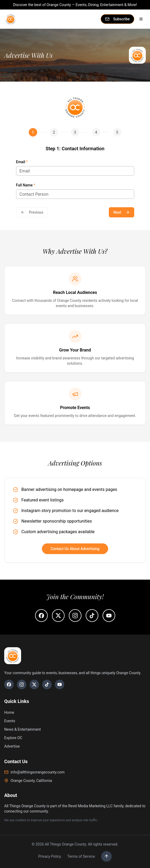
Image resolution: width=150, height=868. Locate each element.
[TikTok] (47, 684)
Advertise (12, 746)
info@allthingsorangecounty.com (34, 772)
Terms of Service (81, 856)
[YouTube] (60, 684)
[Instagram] (22, 684)
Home (9, 712)
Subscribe (117, 19)
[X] (34, 684)
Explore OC (13, 738)
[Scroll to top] (107, 856)
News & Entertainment (23, 729)
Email (22, 162)
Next (121, 212)
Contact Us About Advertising (75, 549)
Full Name (26, 185)
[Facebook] (9, 684)
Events (10, 721)
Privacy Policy (50, 856)
